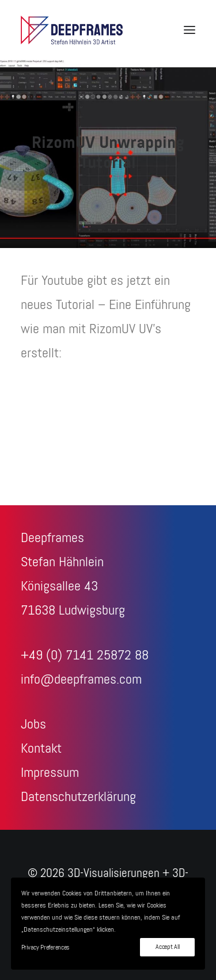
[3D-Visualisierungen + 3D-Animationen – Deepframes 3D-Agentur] (72, 30)
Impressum (50, 773)
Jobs (33, 724)
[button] (190, 30)
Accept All (167, 947)
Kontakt (41, 749)
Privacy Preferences (46, 948)
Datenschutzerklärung (78, 797)
